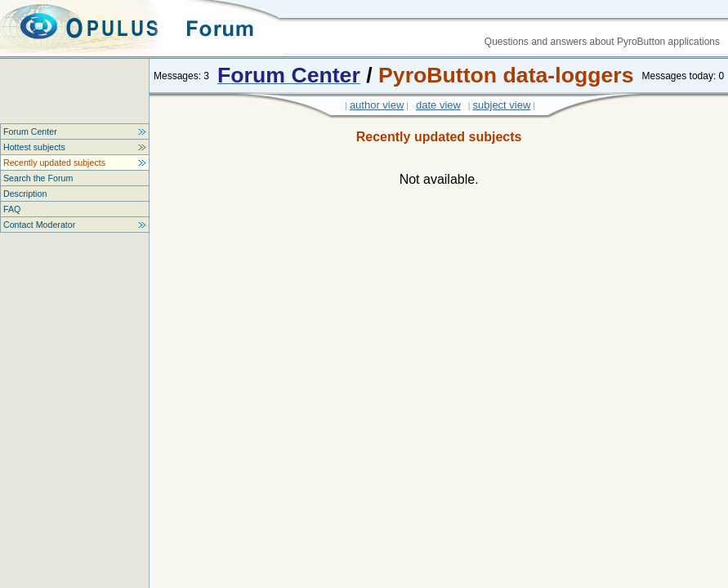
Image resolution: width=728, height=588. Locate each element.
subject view (502, 105)
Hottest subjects (34, 147)
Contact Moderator (39, 225)
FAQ (12, 209)
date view (438, 105)
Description (25, 194)
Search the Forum (38, 178)
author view (377, 105)
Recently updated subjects (54, 163)
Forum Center (30, 131)
